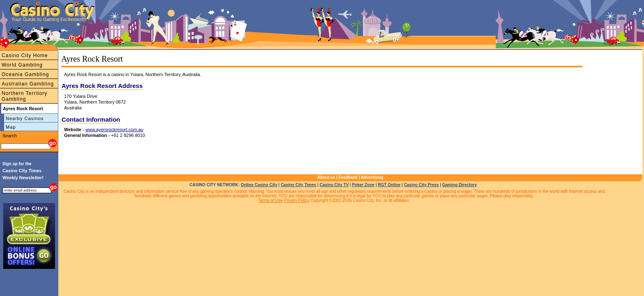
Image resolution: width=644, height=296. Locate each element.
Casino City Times (298, 185)
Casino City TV (334, 185)
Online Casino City (259, 185)
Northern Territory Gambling (24, 96)
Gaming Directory (460, 185)
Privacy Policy (297, 200)
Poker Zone (363, 185)
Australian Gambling (28, 84)
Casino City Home (25, 55)
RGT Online (389, 185)
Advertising (372, 177)
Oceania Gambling (25, 74)
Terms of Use (270, 200)
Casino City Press (421, 185)
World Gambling (22, 65)
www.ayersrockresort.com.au (114, 129)
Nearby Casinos (25, 118)
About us (326, 177)
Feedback (348, 177)
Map (11, 127)
